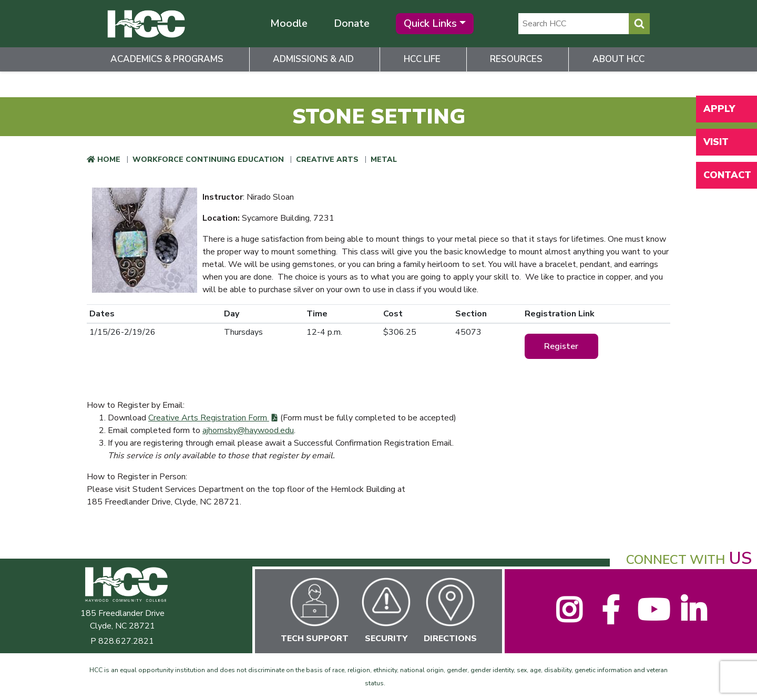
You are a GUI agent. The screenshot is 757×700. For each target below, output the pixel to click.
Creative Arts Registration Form (209, 418)
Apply (719, 109)
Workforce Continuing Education (208, 159)
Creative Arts (327, 159)
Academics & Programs (167, 59)
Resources (516, 59)
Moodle (289, 23)
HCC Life (422, 59)
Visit (716, 142)
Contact (727, 175)
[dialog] (725, 668)
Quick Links (430, 23)
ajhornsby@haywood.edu (248, 430)
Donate (352, 23)
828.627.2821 (126, 641)
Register (561, 346)
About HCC (618, 59)
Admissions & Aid (313, 59)
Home (109, 159)
